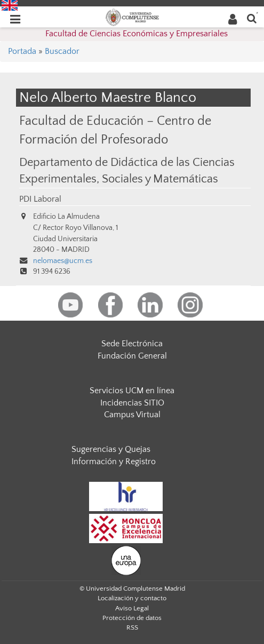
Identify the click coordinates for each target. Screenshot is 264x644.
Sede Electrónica (132, 344)
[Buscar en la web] (252, 18)
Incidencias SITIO (132, 403)
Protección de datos (132, 618)
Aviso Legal (132, 608)
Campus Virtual (132, 415)
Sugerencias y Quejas (111, 449)
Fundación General (132, 356)
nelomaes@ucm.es (63, 261)
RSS (132, 627)
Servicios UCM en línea (132, 391)
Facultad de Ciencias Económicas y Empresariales (137, 34)
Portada (22, 51)
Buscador (62, 51)
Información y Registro (114, 462)
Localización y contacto (132, 598)
